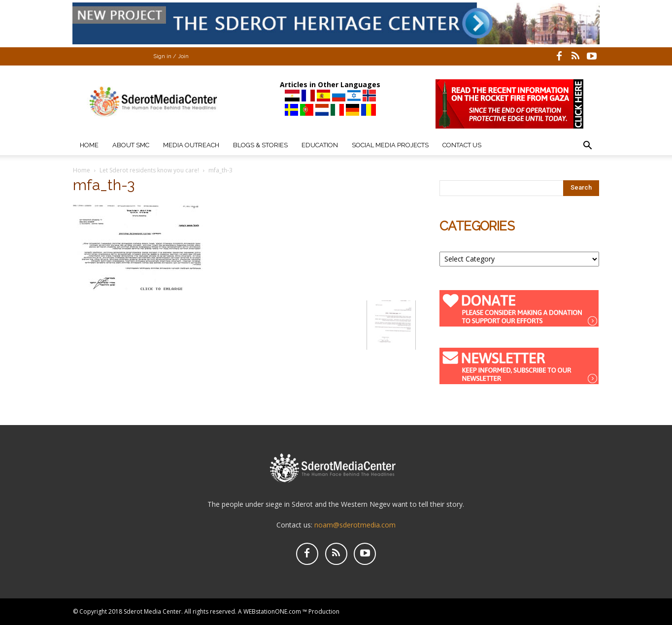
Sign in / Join (171, 56)
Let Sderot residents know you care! (149, 170)
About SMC (131, 145)
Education (320, 145)
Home (89, 145)
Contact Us (462, 145)
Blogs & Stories (260, 145)
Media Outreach (191, 145)
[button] (587, 147)
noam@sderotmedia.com (355, 525)
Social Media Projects (390, 145)
